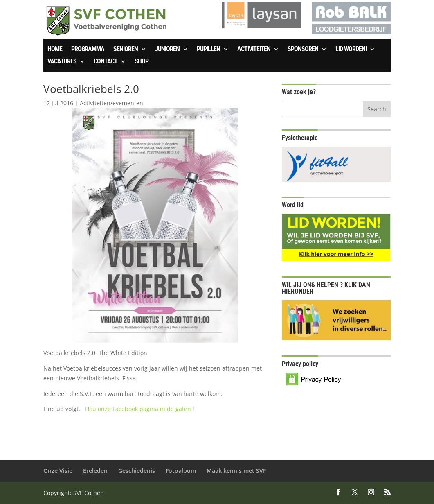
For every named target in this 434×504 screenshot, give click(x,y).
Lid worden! (351, 50)
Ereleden (95, 471)
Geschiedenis (137, 471)
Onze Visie (58, 471)
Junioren (167, 50)
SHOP (142, 62)
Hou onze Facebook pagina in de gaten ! (140, 409)
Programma (88, 50)
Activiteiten (254, 50)
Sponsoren (303, 50)
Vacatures (62, 62)
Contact (106, 62)
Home (55, 50)
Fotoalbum (181, 471)
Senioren (126, 50)
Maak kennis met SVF (236, 471)
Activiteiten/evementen (111, 103)
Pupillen (208, 50)
